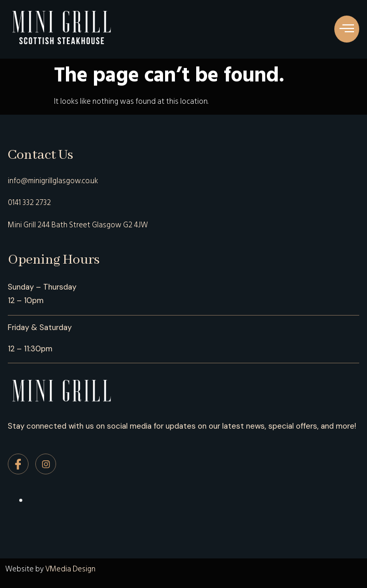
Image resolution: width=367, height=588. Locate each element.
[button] (347, 29)
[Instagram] (46, 464)
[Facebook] (18, 464)
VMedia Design (70, 569)
